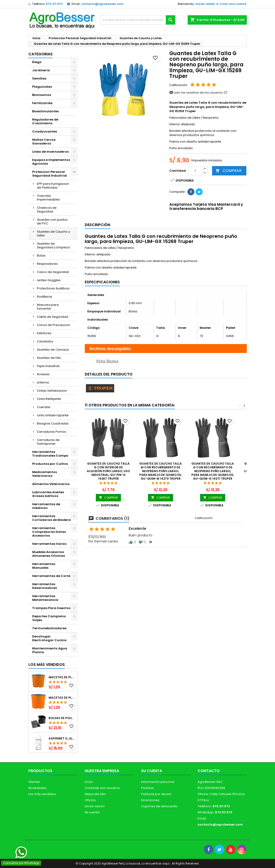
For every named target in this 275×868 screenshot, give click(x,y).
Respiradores (47, 264)
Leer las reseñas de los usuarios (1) (198, 93)
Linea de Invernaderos (50, 152)
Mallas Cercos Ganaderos (44, 142)
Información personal (158, 782)
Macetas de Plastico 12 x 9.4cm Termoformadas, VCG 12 (62, 677)
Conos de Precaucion (54, 325)
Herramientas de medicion (46, 506)
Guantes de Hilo (49, 358)
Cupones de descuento (159, 806)
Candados (45, 341)
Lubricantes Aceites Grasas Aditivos (48, 494)
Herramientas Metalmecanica (45, 598)
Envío (89, 782)
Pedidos (147, 788)
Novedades (37, 788)
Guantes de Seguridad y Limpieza (53, 245)
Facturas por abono (156, 794)
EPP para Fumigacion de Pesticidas (53, 186)
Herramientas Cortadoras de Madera (51, 518)
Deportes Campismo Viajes (49, 618)
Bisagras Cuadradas (53, 423)
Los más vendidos (47, 665)
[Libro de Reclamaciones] (25, 834)
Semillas (39, 78)
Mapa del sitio (95, 794)
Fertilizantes (42, 103)
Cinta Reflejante (49, 399)
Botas (41, 256)
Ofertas (34, 782)
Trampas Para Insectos (51, 608)
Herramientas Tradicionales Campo (50, 454)
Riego (37, 62)
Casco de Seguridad (53, 272)
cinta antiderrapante (53, 415)
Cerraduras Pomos (52, 432)
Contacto (209, 771)
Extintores (44, 333)
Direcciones (150, 800)
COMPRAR (229, 171)
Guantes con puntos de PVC (52, 222)
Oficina (90, 800)
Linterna (43, 382)
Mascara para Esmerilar (48, 307)
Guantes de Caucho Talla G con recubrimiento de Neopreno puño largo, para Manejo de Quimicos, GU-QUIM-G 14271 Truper (213, 471)
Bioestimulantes (45, 111)
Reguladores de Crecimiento (45, 121)
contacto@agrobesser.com (102, 4)
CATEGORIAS (41, 54)
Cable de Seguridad (52, 317)
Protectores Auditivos (53, 288)
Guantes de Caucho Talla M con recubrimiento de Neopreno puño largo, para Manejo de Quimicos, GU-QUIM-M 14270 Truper (161, 471)
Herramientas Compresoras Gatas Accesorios (49, 532)
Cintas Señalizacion (52, 391)
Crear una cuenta (233, 4)
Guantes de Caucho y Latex (53, 233)
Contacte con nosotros (102, 788)
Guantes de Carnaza (53, 350)
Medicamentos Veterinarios (45, 474)
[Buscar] (138, 20)
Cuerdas (44, 407)
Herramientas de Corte (51, 576)
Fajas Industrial (48, 366)
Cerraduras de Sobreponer (48, 442)
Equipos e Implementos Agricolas (51, 162)
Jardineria (41, 70)
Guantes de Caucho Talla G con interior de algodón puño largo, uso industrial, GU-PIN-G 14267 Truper (108, 471)
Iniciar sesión (205, 4)
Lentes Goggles (49, 280)
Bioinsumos (42, 95)
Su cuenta (152, 771)
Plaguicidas (42, 87)
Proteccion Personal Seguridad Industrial (50, 174)
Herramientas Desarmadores (45, 586)
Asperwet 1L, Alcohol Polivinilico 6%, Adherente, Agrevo (62, 739)
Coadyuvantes (45, 131)
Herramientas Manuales (44, 566)
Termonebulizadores (49, 628)
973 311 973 (54, 4)
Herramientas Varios (49, 544)
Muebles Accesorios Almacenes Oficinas (48, 554)
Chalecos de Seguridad (47, 210)
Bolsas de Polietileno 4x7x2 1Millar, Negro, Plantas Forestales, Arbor (62, 718)
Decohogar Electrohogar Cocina (49, 638)
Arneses (43, 374)
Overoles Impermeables (48, 198)
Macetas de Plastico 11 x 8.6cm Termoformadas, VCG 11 (62, 698)
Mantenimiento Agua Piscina (50, 650)
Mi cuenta (92, 812)
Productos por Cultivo (50, 464)
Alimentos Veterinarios (51, 484)
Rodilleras (45, 297)
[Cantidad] (195, 171)
